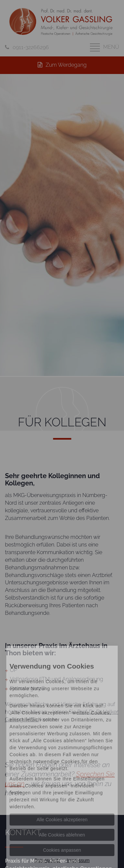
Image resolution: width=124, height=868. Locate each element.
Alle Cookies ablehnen (62, 835)
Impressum (78, 860)
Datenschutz (47, 860)
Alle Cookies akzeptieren (62, 820)
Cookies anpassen (62, 850)
